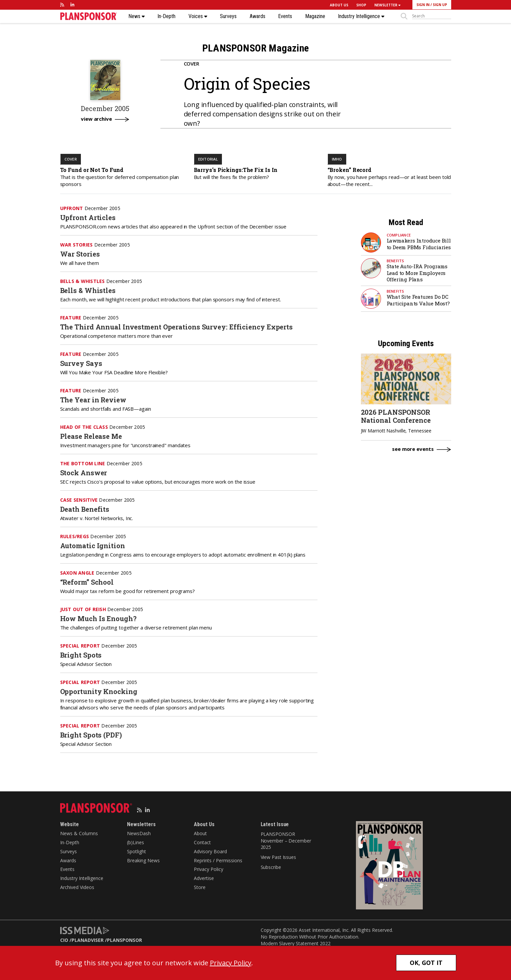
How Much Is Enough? (98, 618)
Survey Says (81, 363)
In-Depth (166, 16)
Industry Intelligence (361, 16)
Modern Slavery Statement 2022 (296, 943)
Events (285, 16)
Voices (198, 16)
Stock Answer (84, 473)
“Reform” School (87, 582)
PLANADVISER (88, 940)
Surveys (228, 16)
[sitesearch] (432, 16)
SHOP (361, 5)
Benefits (396, 261)
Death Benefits (85, 509)
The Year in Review (93, 400)
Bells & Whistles (88, 290)
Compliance (399, 235)
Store (200, 887)
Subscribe (271, 867)
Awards (258, 16)
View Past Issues (278, 857)
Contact (202, 842)
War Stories (80, 254)
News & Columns (79, 833)
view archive (96, 119)
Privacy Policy (209, 869)
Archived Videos (77, 887)
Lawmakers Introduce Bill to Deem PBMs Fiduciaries (419, 244)
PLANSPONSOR (124, 940)
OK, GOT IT (426, 963)
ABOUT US (339, 5)
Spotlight (137, 851)
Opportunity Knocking (99, 691)
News (137, 16)
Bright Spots (81, 655)
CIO (64, 940)
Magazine (315, 16)
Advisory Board (210, 851)
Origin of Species (247, 83)
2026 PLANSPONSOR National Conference (396, 416)
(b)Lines (136, 842)
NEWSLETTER (387, 5)
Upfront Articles (88, 217)
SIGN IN (423, 5)
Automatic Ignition (93, 546)
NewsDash (139, 833)
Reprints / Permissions (218, 860)
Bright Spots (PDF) (91, 735)
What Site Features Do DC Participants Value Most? (418, 300)
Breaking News (143, 860)
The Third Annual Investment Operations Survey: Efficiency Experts (177, 327)
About (200, 833)
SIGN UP (440, 5)
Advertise (204, 878)
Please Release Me (91, 436)
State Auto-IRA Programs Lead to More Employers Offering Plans (417, 273)
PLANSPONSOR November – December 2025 (286, 841)
